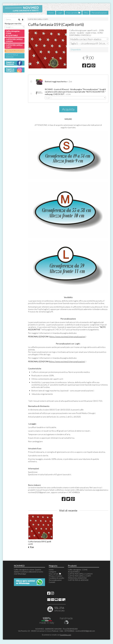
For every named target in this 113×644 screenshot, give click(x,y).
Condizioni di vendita (56, 578)
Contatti (52, 582)
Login (60, 13)
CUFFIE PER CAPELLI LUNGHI (14, 40)
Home (51, 13)
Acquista (68, 109)
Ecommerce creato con (56, 635)
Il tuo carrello (73, 13)
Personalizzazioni (99, 13)
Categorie (53, 572)
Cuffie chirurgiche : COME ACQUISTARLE (13, 33)
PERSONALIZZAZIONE (15, 51)
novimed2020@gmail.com (85, 631)
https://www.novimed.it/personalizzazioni (68, 337)
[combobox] (89, 39)
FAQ (86, 13)
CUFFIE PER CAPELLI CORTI (38, 19)
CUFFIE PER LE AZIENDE (12, 56)
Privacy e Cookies (56, 576)
